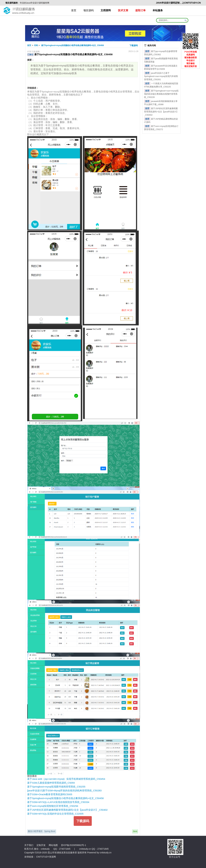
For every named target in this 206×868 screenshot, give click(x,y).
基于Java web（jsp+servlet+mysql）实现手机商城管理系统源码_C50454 (66, 779)
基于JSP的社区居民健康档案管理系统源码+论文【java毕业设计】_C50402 (67, 810)
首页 (74, 10)
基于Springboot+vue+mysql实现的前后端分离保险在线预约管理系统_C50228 (161, 94)
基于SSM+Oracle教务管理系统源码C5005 (50, 794)
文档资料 (106, 10)
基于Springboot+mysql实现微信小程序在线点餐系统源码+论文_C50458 (73, 45)
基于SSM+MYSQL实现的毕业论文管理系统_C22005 (55, 814)
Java (135, 831)
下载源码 (134, 45)
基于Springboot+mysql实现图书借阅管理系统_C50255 (56, 787)
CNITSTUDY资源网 (46, 857)
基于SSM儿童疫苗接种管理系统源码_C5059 (51, 783)
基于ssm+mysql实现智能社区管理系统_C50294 (53, 806)
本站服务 (158, 10)
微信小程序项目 (35, 831)
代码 (36, 45)
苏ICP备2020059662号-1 (74, 845)
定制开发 (41, 845)
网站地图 (53, 845)
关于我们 (29, 845)
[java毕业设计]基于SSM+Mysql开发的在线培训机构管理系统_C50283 (64, 790)
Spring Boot (50, 831)
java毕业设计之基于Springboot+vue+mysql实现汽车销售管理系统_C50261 (161, 76)
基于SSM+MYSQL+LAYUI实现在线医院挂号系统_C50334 (58, 802)
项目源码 (89, 10)
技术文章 (123, 10)
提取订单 (140, 10)
